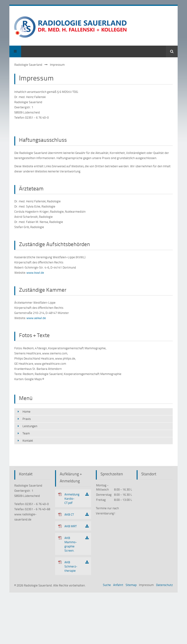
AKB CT (69, 514)
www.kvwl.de (35, 273)
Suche (107, 585)
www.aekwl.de (36, 318)
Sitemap (131, 585)
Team (26, 433)
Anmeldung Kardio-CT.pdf (72, 498)
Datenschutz (164, 585)
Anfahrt (118, 585)
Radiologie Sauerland (28, 65)
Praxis (27, 419)
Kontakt (28, 440)
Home (26, 411)
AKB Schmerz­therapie (71, 566)
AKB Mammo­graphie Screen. (71, 544)
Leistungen (30, 426)
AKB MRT (71, 526)
